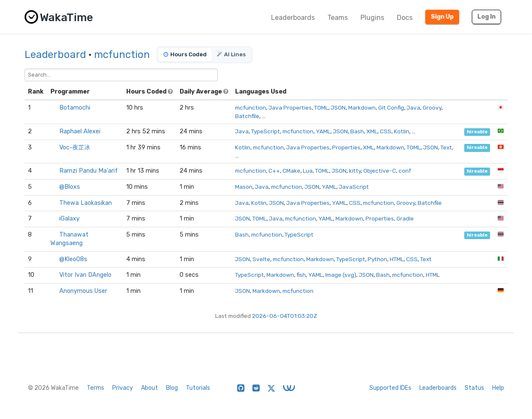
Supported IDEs (390, 388)
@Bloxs (70, 187)
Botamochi (75, 108)
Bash (357, 131)
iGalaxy (69, 219)
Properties (346, 147)
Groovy (432, 108)
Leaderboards (293, 18)
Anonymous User (83, 291)
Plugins (372, 18)
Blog (172, 388)
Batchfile (247, 116)
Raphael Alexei (80, 131)
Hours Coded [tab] (185, 54)
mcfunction (122, 55)
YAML (323, 131)
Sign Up (442, 17)
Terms (96, 388)
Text (446, 147)
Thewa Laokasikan (86, 203)
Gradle (405, 218)
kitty (355, 171)
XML (372, 131)
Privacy (123, 388)
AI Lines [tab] (231, 54)
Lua (308, 171)
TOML (321, 108)
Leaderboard (55, 55)
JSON (338, 108)
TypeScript (266, 131)
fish (301, 275)
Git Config (391, 108)
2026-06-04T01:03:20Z (285, 316)
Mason (244, 187)
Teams (338, 18)
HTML (397, 259)
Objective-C (380, 171)
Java (413, 108)
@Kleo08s (73, 259)
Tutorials (198, 388)
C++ (274, 171)
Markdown (362, 108)
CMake (291, 171)
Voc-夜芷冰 (75, 147)
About (150, 388)
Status (474, 388)
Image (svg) (341, 275)
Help (498, 388)
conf (405, 171)
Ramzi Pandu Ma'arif (89, 171)
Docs (405, 18)
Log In (486, 17)
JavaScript (354, 187)
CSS (386, 131)
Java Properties (290, 108)
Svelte (261, 259)
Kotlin (402, 131)
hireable (477, 132)
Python (377, 259)
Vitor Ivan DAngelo (85, 275)
